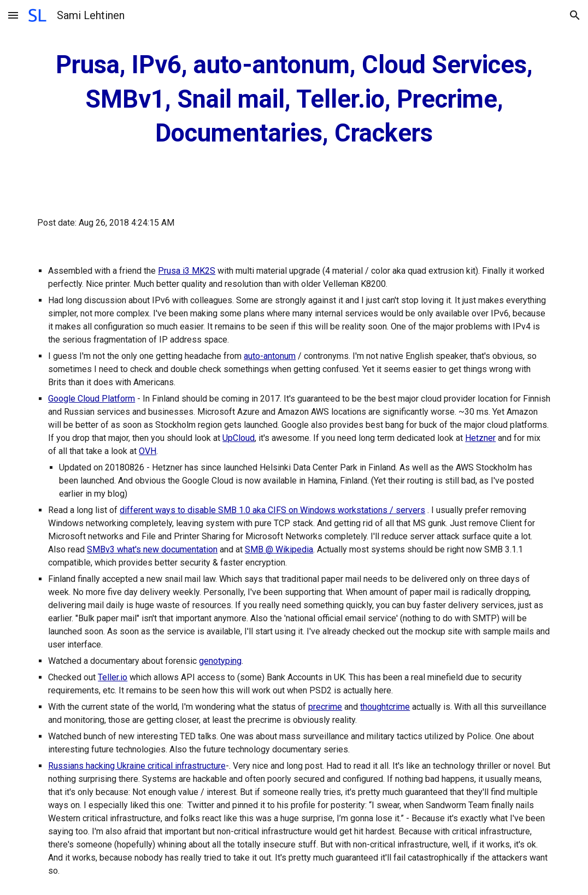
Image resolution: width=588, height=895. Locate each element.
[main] (294, 99)
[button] (13, 15)
